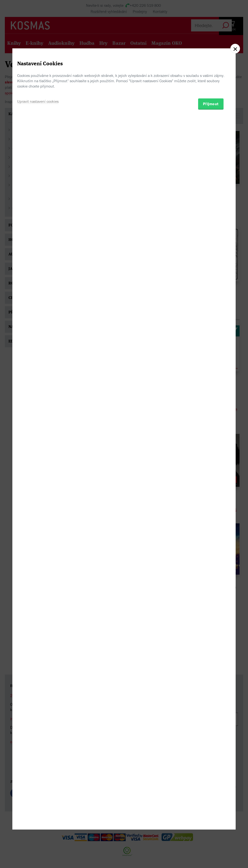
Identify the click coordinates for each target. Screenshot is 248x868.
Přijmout (211, 461)
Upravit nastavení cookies (38, 459)
